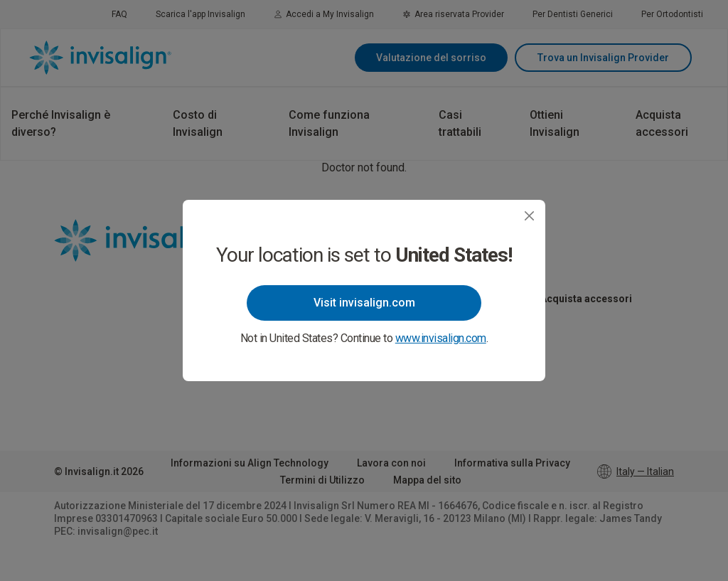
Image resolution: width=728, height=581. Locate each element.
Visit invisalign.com (364, 303)
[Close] (529, 216)
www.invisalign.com (441, 338)
